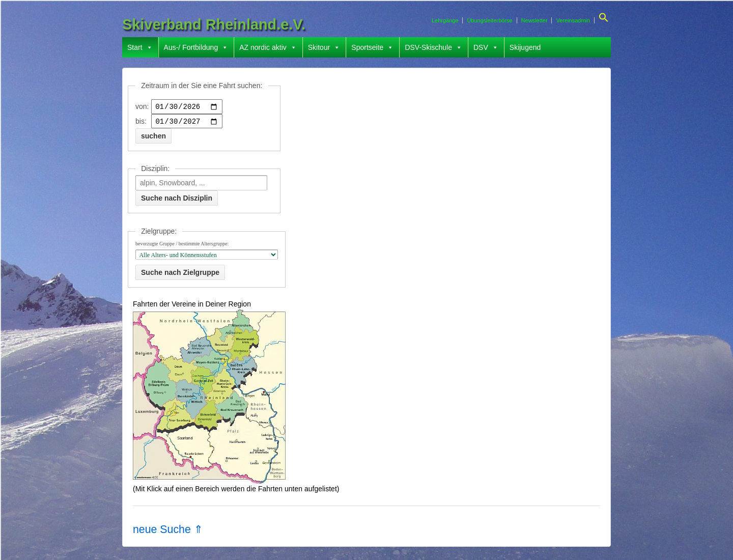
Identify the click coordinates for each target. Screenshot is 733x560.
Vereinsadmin (573, 20)
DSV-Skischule (433, 47)
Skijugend (525, 47)
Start (140, 47)
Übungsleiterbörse (489, 20)
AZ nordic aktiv (268, 47)
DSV (486, 47)
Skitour (324, 47)
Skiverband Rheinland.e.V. (214, 24)
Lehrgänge (445, 20)
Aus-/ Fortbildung (196, 47)
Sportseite (372, 47)
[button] (602, 20)
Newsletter (534, 20)
